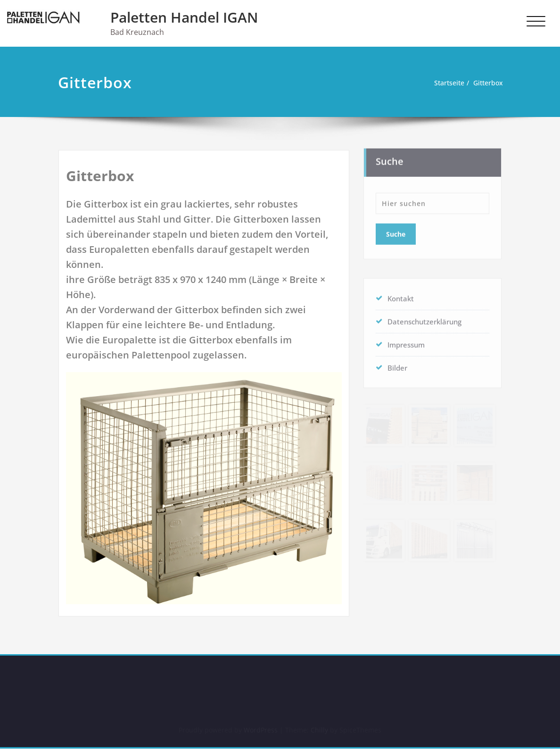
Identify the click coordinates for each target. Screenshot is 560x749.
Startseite (445, 83)
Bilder (397, 365)
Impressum (406, 342)
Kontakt (401, 296)
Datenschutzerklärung (424, 319)
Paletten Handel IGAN (184, 17)
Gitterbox (486, 83)
